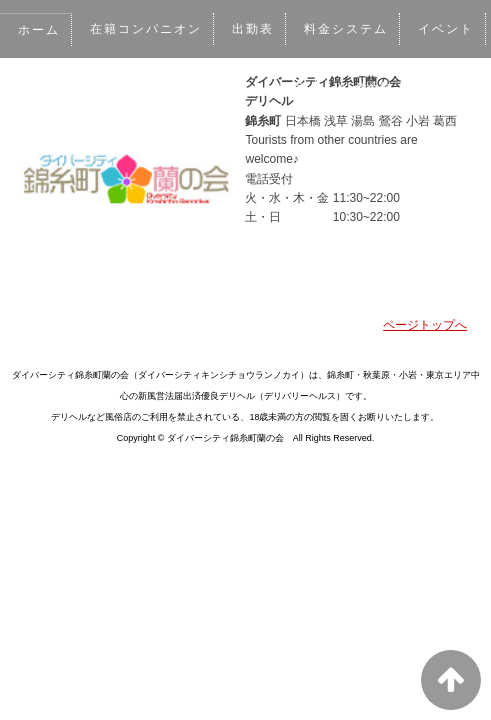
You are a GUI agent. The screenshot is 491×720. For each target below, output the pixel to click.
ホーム (39, 30)
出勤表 (254, 29)
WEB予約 (366, 87)
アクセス (46, 145)
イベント (448, 29)
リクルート (139, 145)
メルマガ (277, 87)
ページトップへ (425, 325)
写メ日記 (118, 87)
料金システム (348, 29)
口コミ (198, 87)
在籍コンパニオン (146, 29)
